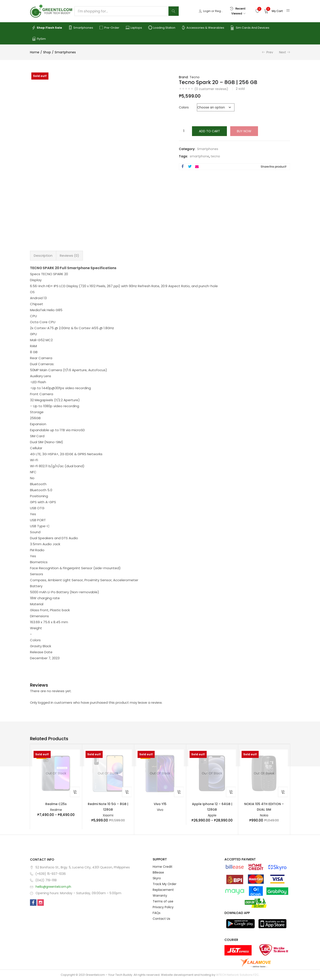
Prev (270, 52)
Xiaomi (108, 815)
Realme (56, 810)
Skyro (157, 878)
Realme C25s (56, 804)
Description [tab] (43, 256)
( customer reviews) (211, 89)
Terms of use (163, 901)
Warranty (160, 896)
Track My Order (165, 884)
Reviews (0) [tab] (69, 256)
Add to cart (209, 131)
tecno (215, 156)
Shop (47, 52)
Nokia (264, 815)
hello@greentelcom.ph (53, 887)
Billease (158, 872)
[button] (273, 11)
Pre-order (109, 28)
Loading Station (162, 28)
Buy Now (244, 131)
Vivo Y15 (160, 804)
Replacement (163, 890)
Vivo (160, 810)
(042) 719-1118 (46, 880)
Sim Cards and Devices (250, 28)
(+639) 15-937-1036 (51, 874)
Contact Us (161, 919)
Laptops (134, 28)
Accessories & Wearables (203, 28)
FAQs (157, 913)
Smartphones (81, 28)
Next (283, 52)
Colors (184, 107)
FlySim (39, 39)
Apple (212, 815)
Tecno (195, 77)
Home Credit (163, 867)
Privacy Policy (163, 907)
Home (35, 52)
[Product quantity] (184, 131)
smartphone (199, 156)
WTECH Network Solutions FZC (237, 975)
